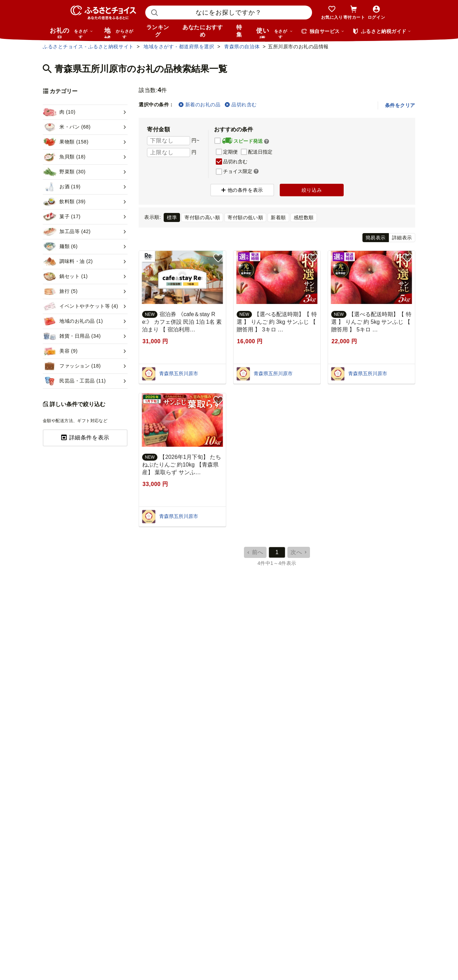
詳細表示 (402, 238)
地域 (120, 33)
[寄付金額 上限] (169, 153)
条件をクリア (400, 105)
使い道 (275, 33)
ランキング (158, 31)
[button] (267, 141)
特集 (239, 31)
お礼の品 (71, 33)
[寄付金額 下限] (169, 141)
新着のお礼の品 (199, 105)
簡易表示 (376, 238)
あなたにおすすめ (203, 31)
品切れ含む (241, 105)
